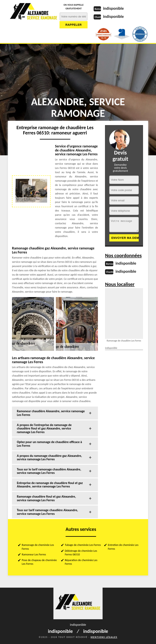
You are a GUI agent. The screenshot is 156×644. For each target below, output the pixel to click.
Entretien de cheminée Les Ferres (123, 547)
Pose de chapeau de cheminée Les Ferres (39, 562)
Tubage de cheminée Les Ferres (83, 545)
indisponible (113, 8)
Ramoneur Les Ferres (34, 554)
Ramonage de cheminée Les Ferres (38, 547)
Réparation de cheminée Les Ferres (81, 562)
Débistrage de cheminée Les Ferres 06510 (81, 553)
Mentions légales (104, 637)
